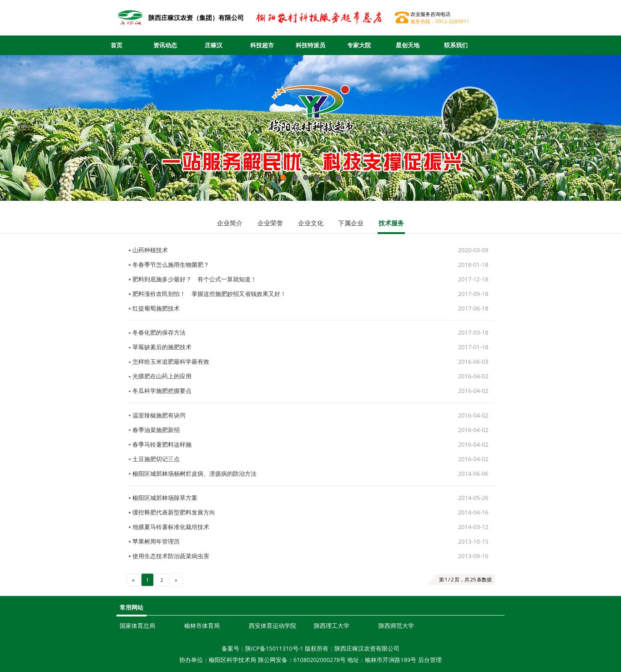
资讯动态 (165, 45)
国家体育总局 (137, 626)
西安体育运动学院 (273, 626)
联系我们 (456, 45)
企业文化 (311, 223)
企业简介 (230, 223)
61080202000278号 (320, 660)
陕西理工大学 (332, 626)
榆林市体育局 (202, 626)
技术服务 (391, 223)
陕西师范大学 (396, 626)
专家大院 (359, 45)
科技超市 (262, 45)
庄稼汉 (214, 45)
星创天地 (408, 45)
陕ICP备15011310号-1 (274, 648)
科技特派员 (310, 45)
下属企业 (351, 223)
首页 (116, 45)
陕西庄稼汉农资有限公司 (367, 648)
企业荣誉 (270, 223)
